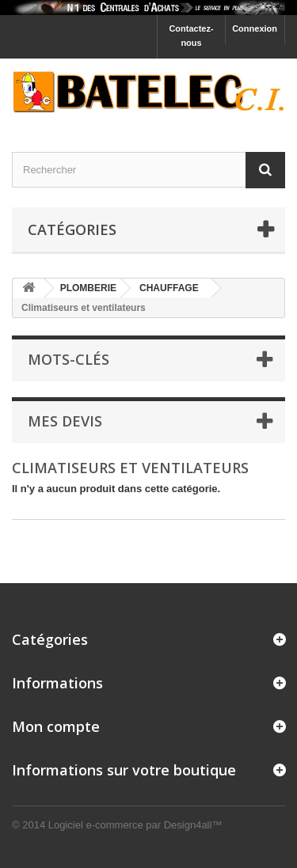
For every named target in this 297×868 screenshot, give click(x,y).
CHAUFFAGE (169, 288)
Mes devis (65, 421)
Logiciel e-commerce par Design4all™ (135, 825)
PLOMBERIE (88, 288)
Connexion (255, 28)
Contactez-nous (191, 36)
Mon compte (56, 726)
